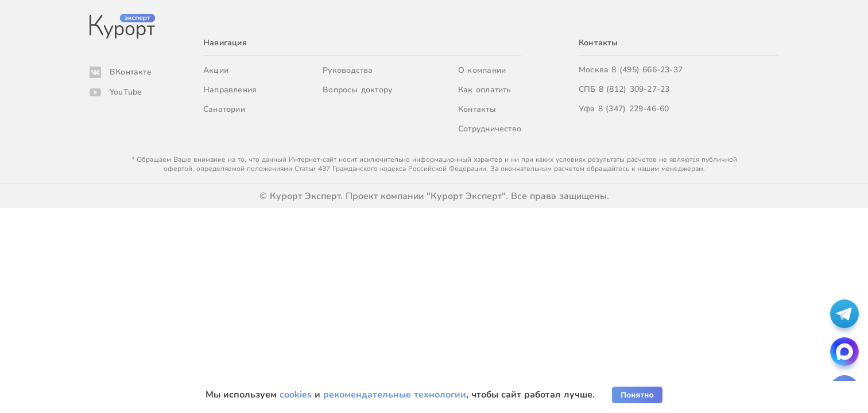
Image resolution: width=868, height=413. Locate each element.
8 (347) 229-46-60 (634, 109)
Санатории (224, 109)
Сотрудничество (490, 129)
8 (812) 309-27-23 (634, 89)
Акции (216, 70)
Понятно (637, 395)
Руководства (348, 70)
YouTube (126, 92)
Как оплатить (485, 90)
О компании (482, 70)
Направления (230, 90)
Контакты (477, 109)
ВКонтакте (131, 72)
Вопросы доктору (357, 90)
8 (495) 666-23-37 (647, 70)
